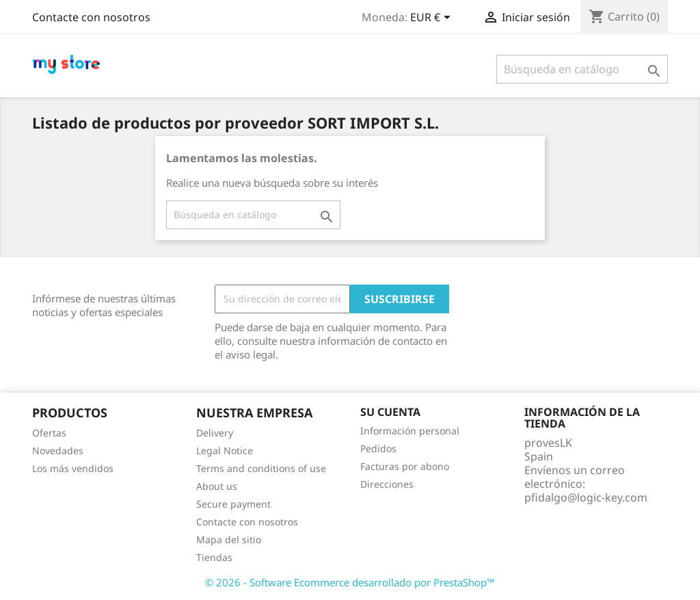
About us (217, 486)
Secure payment (233, 504)
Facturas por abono (405, 466)
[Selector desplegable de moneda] (433, 18)
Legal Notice (225, 451)
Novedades (58, 451)
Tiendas (214, 557)
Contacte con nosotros (91, 17)
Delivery (215, 433)
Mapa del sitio (229, 539)
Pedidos (378, 448)
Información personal (410, 431)
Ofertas (49, 433)
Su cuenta (390, 412)
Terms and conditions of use (261, 468)
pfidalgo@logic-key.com (586, 497)
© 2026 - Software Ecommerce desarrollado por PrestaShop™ (350, 582)
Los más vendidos (73, 468)
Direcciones (387, 484)
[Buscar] (582, 69)
